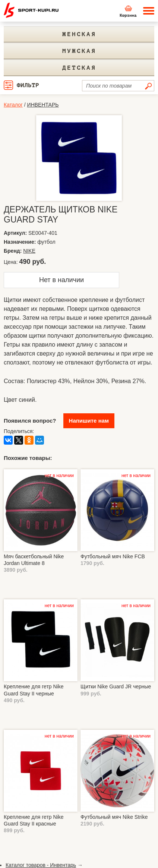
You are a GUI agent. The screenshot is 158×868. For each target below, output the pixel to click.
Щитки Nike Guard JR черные (116, 686)
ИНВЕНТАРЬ (43, 105)
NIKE (29, 251)
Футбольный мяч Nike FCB (113, 556)
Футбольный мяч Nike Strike (114, 817)
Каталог (13, 105)
